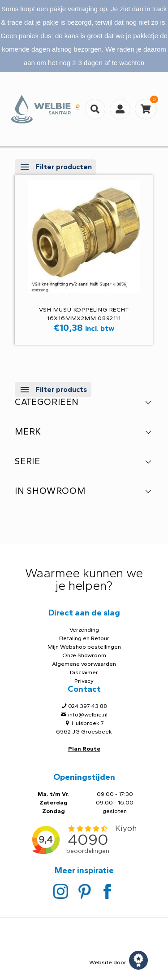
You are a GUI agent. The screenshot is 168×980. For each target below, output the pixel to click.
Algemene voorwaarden (84, 664)
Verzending (84, 630)
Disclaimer (84, 672)
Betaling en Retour (84, 638)
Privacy (84, 681)
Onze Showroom (84, 655)
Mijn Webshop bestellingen (84, 647)
